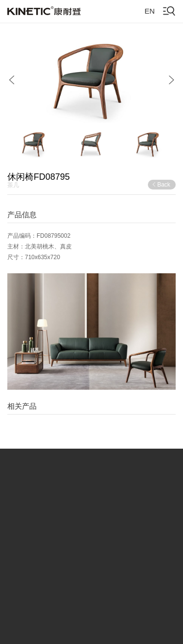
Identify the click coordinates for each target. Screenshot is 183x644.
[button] (12, 80)
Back (161, 185)
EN (150, 11)
